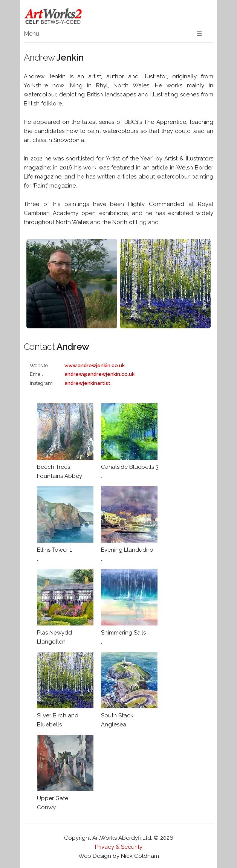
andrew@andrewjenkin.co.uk (99, 374)
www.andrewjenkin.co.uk (95, 365)
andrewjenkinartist (87, 383)
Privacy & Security (119, 847)
